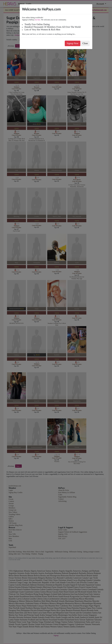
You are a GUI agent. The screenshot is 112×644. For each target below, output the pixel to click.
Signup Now (72, 43)
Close (85, 43)
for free (38, 20)
